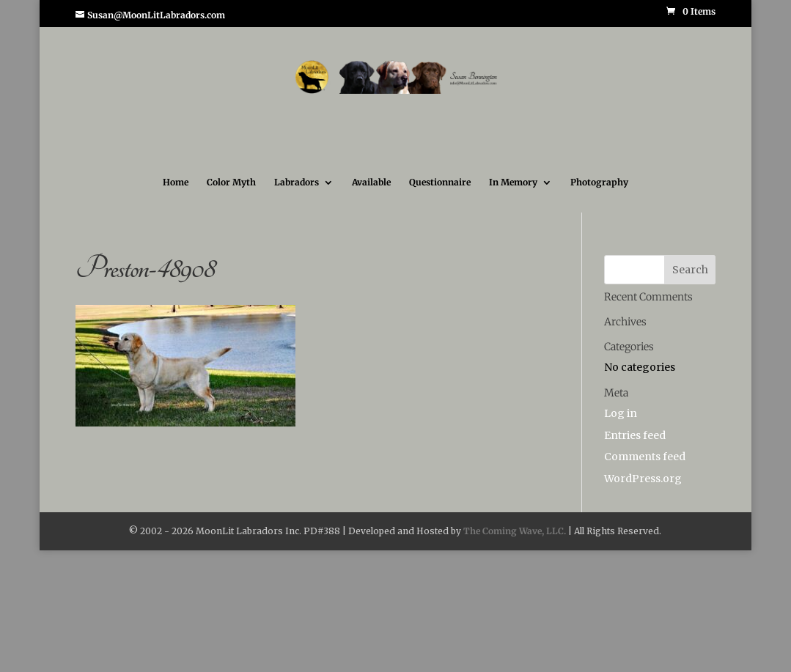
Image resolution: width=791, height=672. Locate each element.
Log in (621, 413)
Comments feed (645, 457)
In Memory (513, 182)
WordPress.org (643, 479)
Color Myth (231, 182)
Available (371, 182)
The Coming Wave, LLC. (515, 531)
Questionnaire (440, 182)
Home (176, 182)
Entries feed (635, 435)
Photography (599, 182)
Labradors (297, 182)
